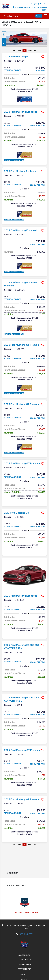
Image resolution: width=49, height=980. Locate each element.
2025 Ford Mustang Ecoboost (20, 171)
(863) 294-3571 (39, 4)
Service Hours (25, 960)
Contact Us (24, 975)
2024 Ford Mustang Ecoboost (21, 112)
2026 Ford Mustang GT (17, 57)
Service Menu (24, 964)
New (4, 35)
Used (4, 42)
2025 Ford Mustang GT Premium (22, 345)
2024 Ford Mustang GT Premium (22, 463)
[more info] (24, 53)
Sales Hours (24, 955)
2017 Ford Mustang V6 (17, 513)
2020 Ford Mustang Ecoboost (21, 596)
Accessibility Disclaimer (25, 913)
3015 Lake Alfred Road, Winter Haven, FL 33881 (30, 9)
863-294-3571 (26, 934)
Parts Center (24, 969)
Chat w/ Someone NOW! (14, 160)
